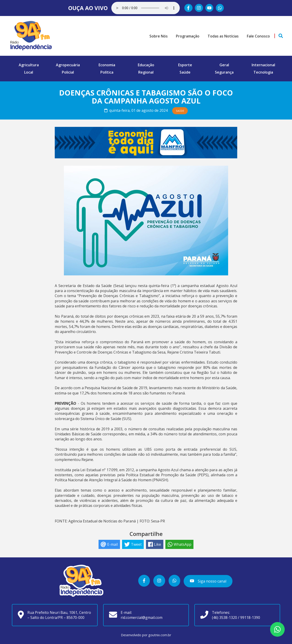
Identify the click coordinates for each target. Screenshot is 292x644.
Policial (68, 72)
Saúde (185, 72)
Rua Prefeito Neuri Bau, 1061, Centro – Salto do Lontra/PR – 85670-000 (59, 615)
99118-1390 (250, 617)
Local (29, 72)
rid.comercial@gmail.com (142, 617)
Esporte (185, 65)
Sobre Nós (159, 36)
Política (107, 72)
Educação (146, 65)
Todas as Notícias (223, 36)
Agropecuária (68, 65)
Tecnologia (263, 72)
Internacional (263, 65)
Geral (224, 65)
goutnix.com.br (160, 635)
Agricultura (29, 65)
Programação (188, 36)
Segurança (224, 72)
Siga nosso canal (208, 581)
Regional (146, 72)
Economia (107, 65)
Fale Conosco (258, 36)
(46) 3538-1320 (224, 617)
